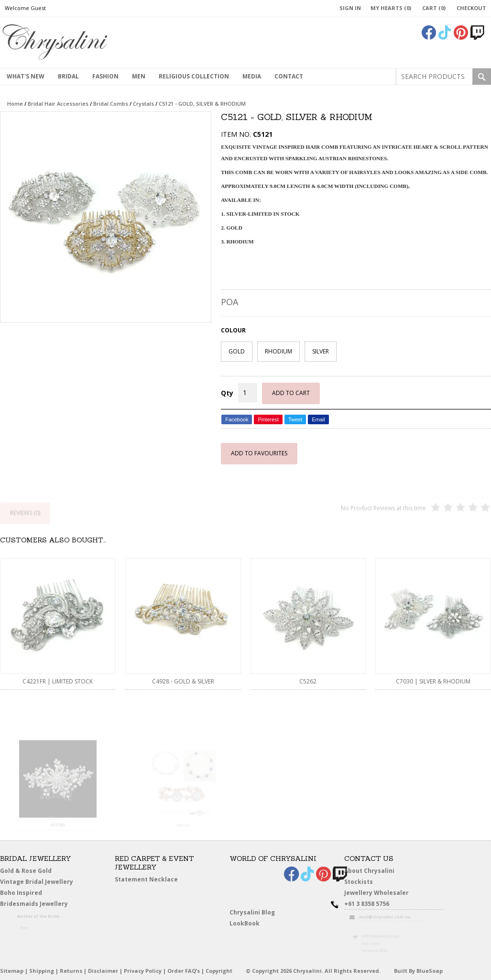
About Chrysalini (369, 871)
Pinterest (268, 419)
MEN (139, 76)
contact (289, 76)
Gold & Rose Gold (26, 871)
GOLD (237, 351)
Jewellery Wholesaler (382, 894)
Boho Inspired (34, 894)
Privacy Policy (143, 971)
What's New (26, 76)
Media (252, 76)
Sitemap (12, 971)
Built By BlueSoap (418, 971)
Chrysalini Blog (252, 912)
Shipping (42, 971)
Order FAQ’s (184, 971)
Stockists (362, 882)
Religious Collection (194, 76)
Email (318, 419)
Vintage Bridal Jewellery (38, 882)
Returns (71, 971)
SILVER (321, 351)
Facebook (237, 419)
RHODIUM (278, 351)
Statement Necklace (146, 879)
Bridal (68, 76)
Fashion (105, 76)
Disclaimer (103, 971)
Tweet (295, 419)
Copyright (219, 971)
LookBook (248, 923)
